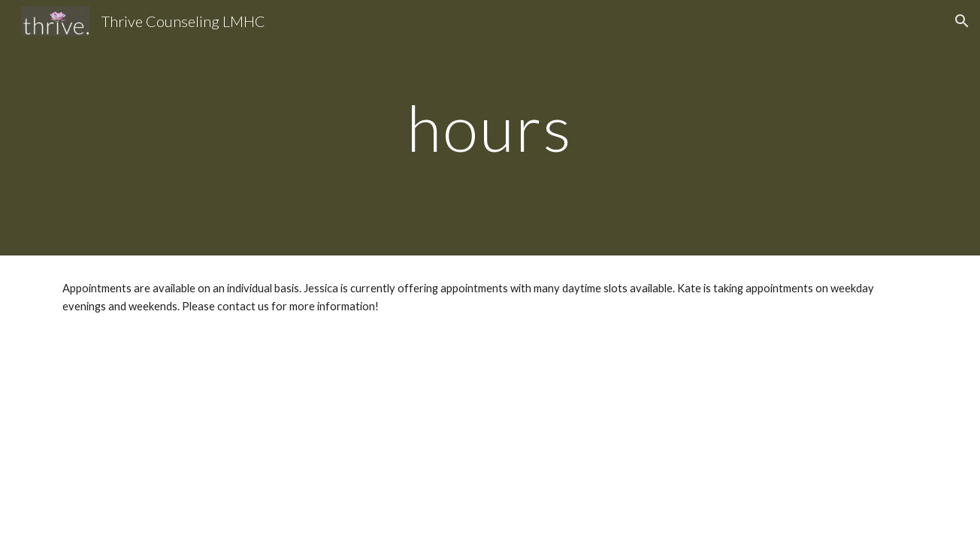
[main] (490, 127)
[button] (962, 21)
